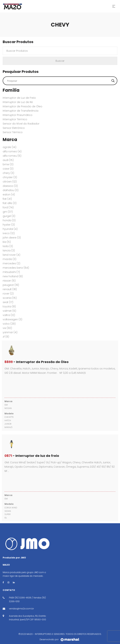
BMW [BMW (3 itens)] (8, 164)
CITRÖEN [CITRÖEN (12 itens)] (10, 182)
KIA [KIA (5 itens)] (7, 242)
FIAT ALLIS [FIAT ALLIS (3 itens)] (10, 203)
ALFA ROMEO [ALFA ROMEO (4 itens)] (12, 151)
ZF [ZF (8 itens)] (6, 337)
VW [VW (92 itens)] (7, 328)
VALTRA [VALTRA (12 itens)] (9, 315)
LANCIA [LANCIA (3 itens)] (9, 250)
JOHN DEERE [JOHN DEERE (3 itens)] (12, 238)
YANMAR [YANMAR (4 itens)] (10, 332)
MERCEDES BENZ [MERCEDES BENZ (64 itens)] (16, 268)
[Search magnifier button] (113, 81)
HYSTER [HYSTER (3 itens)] (9, 225)
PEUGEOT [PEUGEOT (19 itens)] (11, 285)
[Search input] (58, 81)
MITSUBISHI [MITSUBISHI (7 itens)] (11, 272)
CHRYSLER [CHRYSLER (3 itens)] (10, 177)
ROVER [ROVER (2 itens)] (8, 294)
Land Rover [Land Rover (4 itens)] (11, 255)
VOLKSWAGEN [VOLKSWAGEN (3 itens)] (12, 319)
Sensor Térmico (13, 132)
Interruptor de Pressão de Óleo (22, 106)
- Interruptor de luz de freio (32, 456)
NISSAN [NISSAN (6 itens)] (9, 281)
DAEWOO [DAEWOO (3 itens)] (10, 186)
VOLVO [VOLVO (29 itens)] (9, 324)
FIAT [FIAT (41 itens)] (7, 199)
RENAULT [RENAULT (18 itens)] (10, 289)
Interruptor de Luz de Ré (18, 102)
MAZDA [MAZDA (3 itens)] (9, 259)
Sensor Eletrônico (14, 128)
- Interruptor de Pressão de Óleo (37, 362)
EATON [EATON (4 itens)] (9, 195)
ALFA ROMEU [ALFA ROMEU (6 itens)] (12, 156)
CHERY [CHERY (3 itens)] (8, 173)
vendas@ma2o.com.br (21, 609)
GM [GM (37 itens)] (8, 212)
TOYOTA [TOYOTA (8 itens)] (9, 306)
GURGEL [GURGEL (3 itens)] (9, 216)
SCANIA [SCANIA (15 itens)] (10, 298)
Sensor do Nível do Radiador (21, 124)
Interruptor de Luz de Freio (19, 98)
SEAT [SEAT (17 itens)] (8, 302)
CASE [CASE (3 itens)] (8, 169)
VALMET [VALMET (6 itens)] (9, 311)
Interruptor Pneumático (18, 115)
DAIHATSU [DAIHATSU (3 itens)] (11, 190)
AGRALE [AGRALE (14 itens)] (9, 147)
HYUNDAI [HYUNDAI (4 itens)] (10, 229)
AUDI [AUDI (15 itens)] (8, 160)
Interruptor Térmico (15, 119)
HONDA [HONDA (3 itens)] (9, 220)
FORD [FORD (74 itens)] (8, 207)
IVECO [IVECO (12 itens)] (9, 233)
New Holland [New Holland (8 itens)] (13, 276)
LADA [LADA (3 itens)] (8, 246)
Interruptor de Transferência (21, 111)
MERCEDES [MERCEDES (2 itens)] (11, 263)
